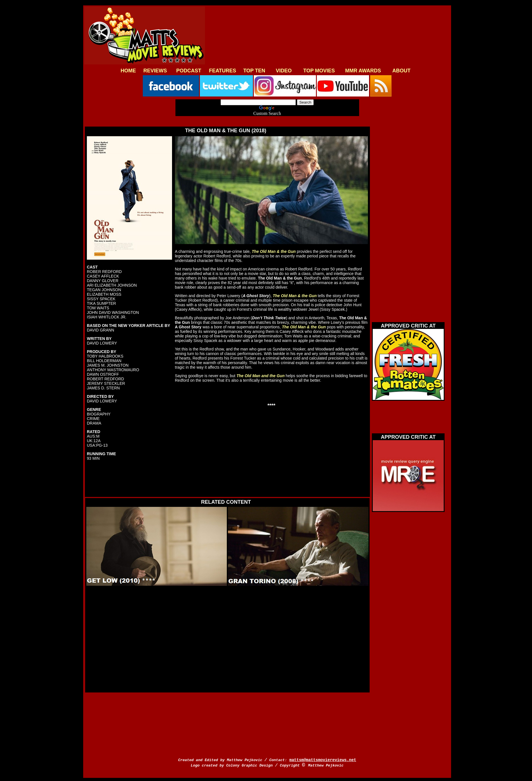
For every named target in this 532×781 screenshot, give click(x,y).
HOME (128, 71)
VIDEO (284, 71)
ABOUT (401, 71)
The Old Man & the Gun (274, 251)
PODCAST (189, 71)
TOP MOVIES (319, 71)
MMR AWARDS (363, 71)
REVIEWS (155, 71)
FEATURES (223, 71)
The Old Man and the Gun (261, 376)
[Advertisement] (326, 36)
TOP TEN (254, 71)
